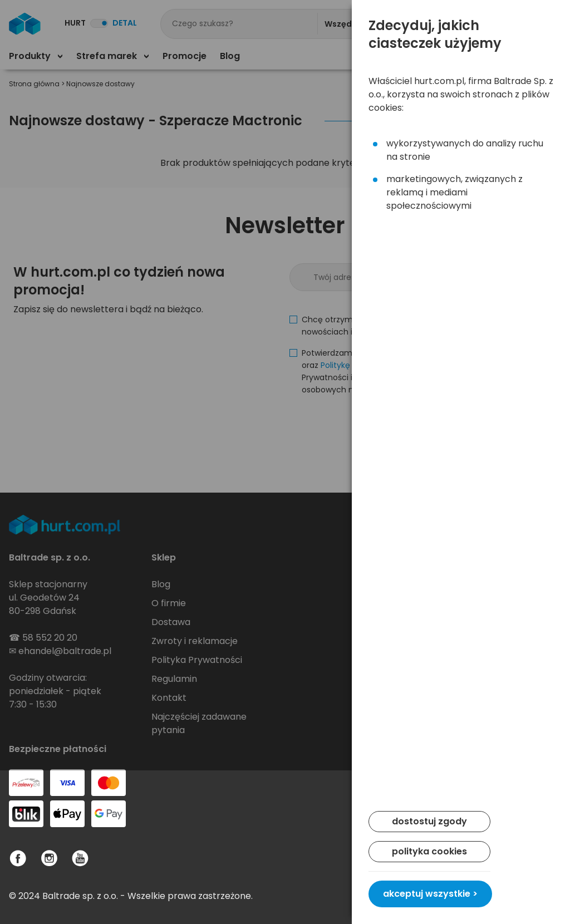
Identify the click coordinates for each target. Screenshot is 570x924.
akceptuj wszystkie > (430, 894)
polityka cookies (429, 851)
